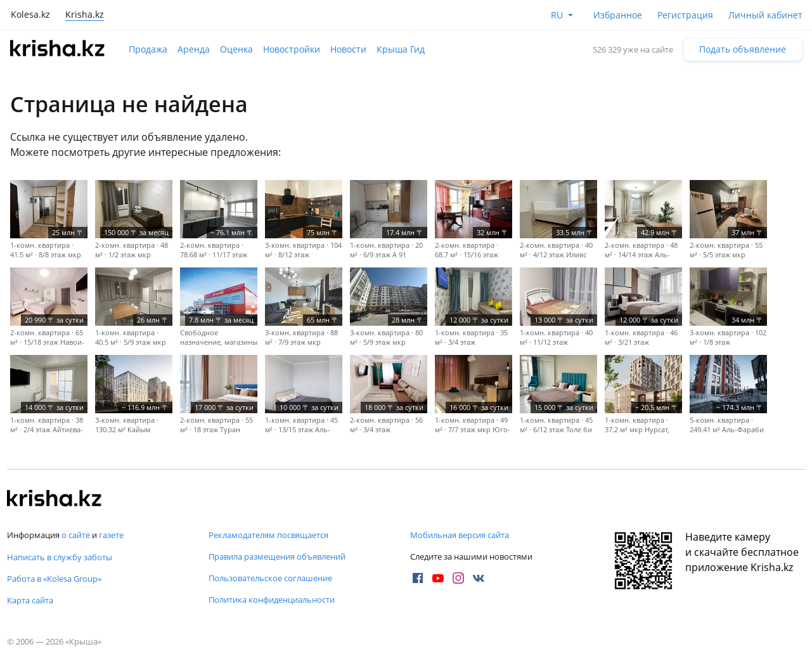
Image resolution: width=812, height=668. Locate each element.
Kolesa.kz (30, 14)
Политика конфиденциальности (272, 600)
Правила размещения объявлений (277, 556)
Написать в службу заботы (60, 557)
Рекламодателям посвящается (268, 535)
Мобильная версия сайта (460, 535)
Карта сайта (30, 600)
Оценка (236, 49)
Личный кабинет (765, 15)
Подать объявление (743, 49)
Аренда (194, 49)
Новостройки (292, 49)
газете (111, 535)
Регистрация (685, 15)
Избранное (618, 15)
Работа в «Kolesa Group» (54, 579)
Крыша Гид (401, 49)
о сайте (76, 535)
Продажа (148, 49)
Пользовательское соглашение (270, 578)
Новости (348, 49)
